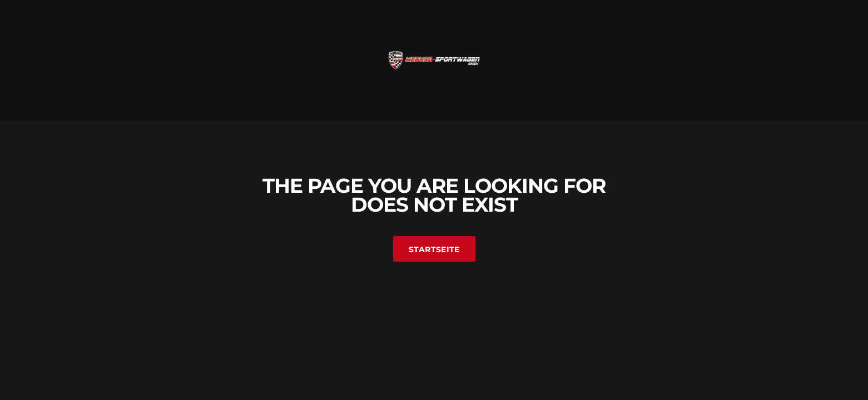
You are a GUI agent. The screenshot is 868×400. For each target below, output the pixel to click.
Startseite (434, 249)
